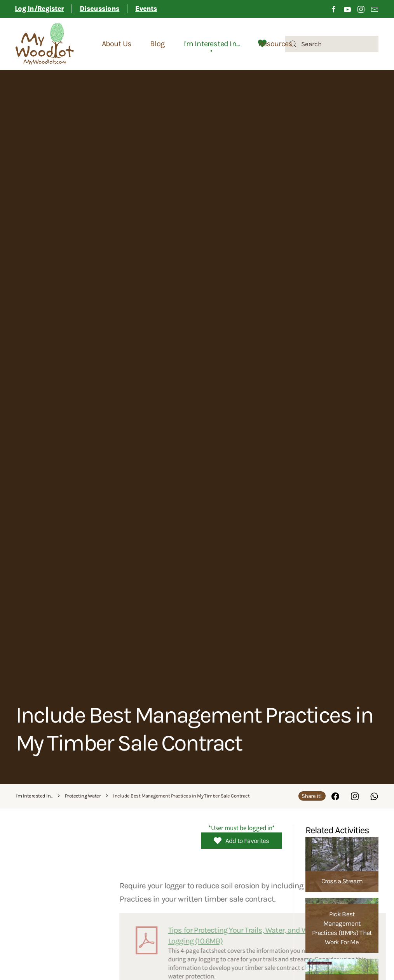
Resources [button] (275, 44)
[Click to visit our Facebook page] (334, 9)
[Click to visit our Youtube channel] (347, 9)
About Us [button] (117, 44)
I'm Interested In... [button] (211, 44)
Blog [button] (157, 44)
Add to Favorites (241, 841)
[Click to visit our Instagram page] (361, 9)
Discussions (99, 9)
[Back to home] (45, 44)
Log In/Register (39, 9)
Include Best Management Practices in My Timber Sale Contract (194, 729)
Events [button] (146, 9)
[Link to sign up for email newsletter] (375, 9)
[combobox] (332, 44)
